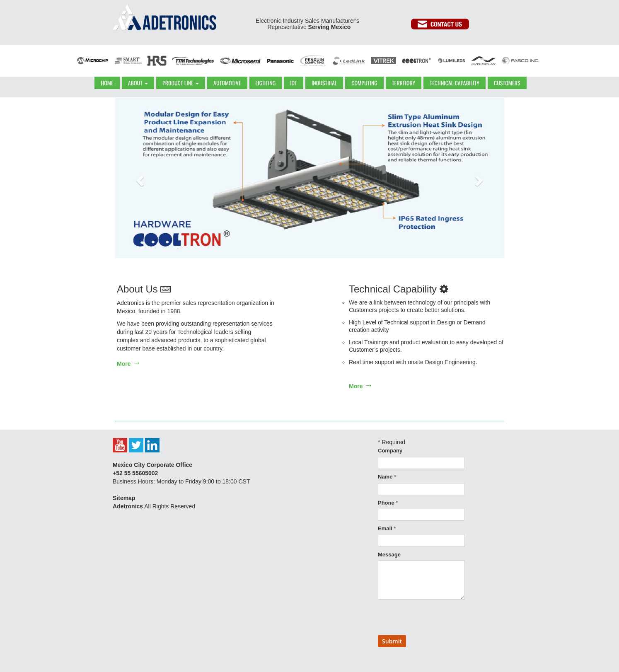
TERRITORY (404, 83)
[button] (139, 178)
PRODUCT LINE (181, 83)
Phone (388, 503)
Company (390, 451)
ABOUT (138, 83)
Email (387, 528)
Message (389, 555)
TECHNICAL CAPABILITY (455, 83)
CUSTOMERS (507, 83)
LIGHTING (266, 83)
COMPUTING (364, 83)
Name (387, 477)
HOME (107, 83)
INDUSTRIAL (324, 83)
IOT (294, 83)
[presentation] (441, 619)
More (129, 364)
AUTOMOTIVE (227, 83)
